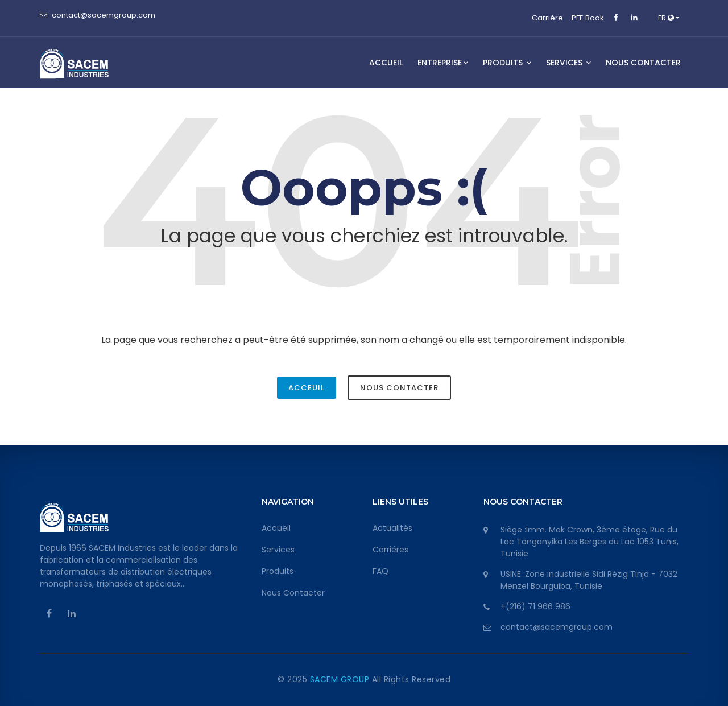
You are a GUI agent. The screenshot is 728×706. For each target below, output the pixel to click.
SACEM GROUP (341, 679)
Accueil (386, 63)
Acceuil (307, 388)
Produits (507, 63)
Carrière (547, 18)
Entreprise (443, 63)
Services (278, 550)
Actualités (392, 528)
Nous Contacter (399, 388)
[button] (669, 18)
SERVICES (568, 63)
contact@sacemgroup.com (104, 15)
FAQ (380, 571)
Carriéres (390, 550)
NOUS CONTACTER (643, 63)
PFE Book (588, 18)
